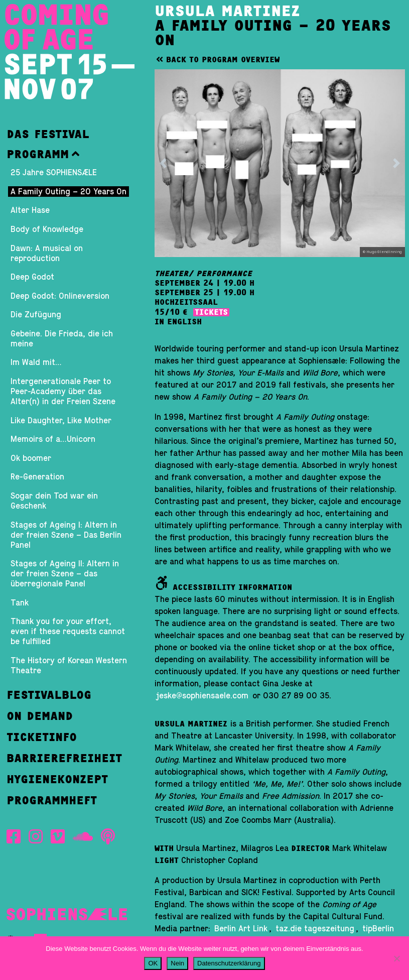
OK (153, 963)
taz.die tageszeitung (315, 929)
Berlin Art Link (241, 929)
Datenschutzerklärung (229, 963)
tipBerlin (378, 929)
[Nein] (396, 958)
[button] (69, 154)
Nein (177, 963)
